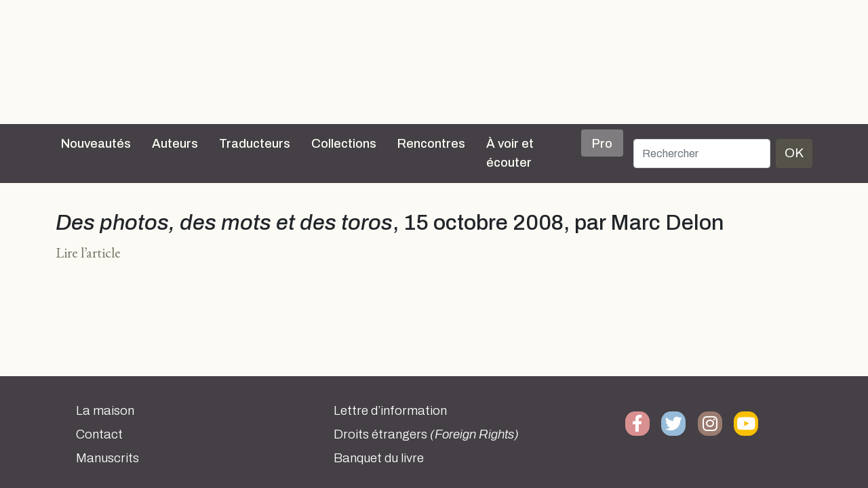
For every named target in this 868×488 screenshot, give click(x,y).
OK (794, 153)
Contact (99, 434)
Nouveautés (96, 144)
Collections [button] (344, 144)
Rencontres (431, 144)
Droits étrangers (426, 434)
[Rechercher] (702, 154)
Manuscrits (107, 458)
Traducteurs (255, 144)
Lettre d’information (390, 411)
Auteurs (175, 144)
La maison (105, 411)
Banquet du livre (379, 458)
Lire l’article (88, 252)
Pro (602, 144)
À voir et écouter (510, 153)
